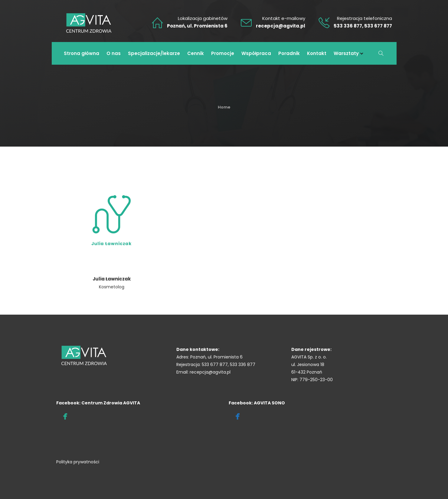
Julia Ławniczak (112, 279)
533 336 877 (348, 26)
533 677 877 (378, 26)
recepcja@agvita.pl (281, 26)
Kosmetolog (112, 287)
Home (224, 107)
